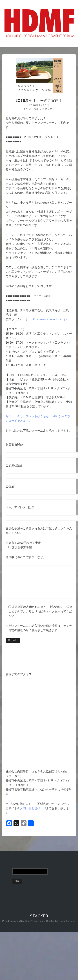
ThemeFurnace (67, 921)
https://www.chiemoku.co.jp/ (49, 319)
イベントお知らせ (34, 109)
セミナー (50, 109)
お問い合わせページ (33, 808)
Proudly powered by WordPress (19, 921)
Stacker (39, 916)
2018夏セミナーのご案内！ (39, 101)
